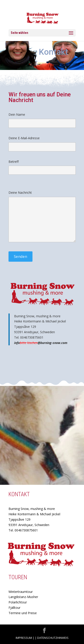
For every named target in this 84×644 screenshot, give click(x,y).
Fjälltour (14, 608)
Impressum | (25, 638)
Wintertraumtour (21, 592)
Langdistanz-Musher (23, 597)
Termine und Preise (23, 613)
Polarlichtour (18, 602)
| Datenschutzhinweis (52, 638)
